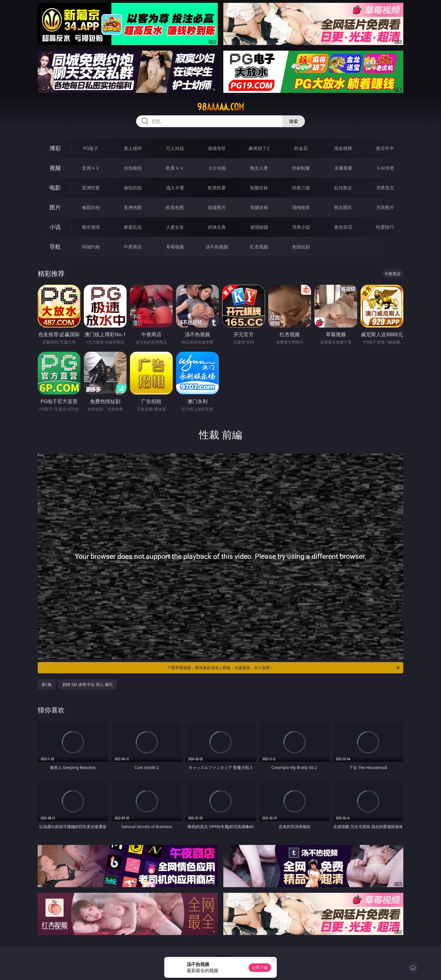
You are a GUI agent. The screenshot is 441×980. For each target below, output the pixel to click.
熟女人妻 (259, 168)
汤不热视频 (217, 247)
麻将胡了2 (259, 148)
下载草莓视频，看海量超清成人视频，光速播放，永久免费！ (284, 668)
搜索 (294, 121)
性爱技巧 (385, 227)
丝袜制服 (301, 168)
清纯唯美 (301, 207)
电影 (55, 188)
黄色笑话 (343, 227)
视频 (55, 168)
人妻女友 (175, 227)
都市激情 (91, 227)
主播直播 (343, 168)
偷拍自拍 (133, 188)
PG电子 (91, 148)
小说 (55, 227)
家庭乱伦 (133, 227)
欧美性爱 (217, 188)
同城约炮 (91, 247)
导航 (55, 247)
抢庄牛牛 (385, 148)
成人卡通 (175, 188)
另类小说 (301, 227)
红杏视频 (259, 247)
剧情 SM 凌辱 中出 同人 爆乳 (88, 684)
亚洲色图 (133, 207)
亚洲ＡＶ (91, 168)
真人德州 (133, 148)
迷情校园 (259, 227)
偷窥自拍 (91, 207)
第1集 (47, 684)
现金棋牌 (343, 148)
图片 (55, 207)
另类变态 (385, 188)
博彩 (55, 148)
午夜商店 (133, 247)
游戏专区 (217, 148)
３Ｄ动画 (217, 168)
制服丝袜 (259, 188)
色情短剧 (301, 247)
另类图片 (385, 207)
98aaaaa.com (221, 107)
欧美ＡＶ (175, 168)
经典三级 (301, 188)
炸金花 (301, 148)
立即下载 (260, 967)
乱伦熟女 (343, 188)
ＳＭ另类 (385, 168)
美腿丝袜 (259, 207)
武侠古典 (217, 227)
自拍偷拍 (133, 168)
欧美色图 (175, 207)
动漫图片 (217, 207)
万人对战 (175, 148)
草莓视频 (175, 247)
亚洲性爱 (91, 188)
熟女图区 (343, 207)
